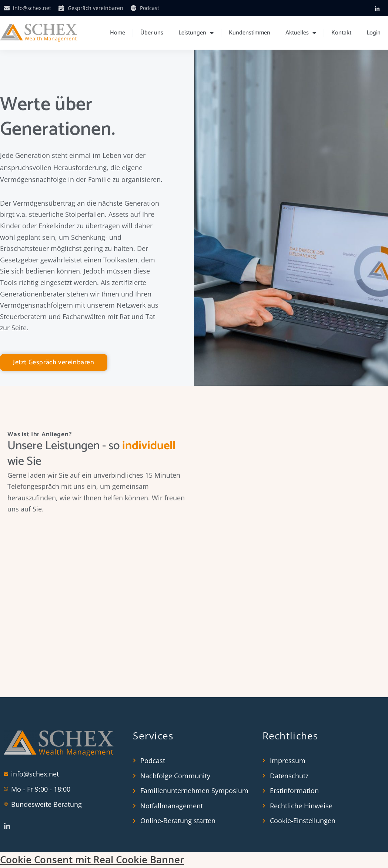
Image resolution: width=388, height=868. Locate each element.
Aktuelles (301, 33)
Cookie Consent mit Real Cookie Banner (92, 860)
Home (118, 33)
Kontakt (341, 33)
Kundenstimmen (250, 33)
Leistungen (196, 33)
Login (374, 33)
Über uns (152, 33)
